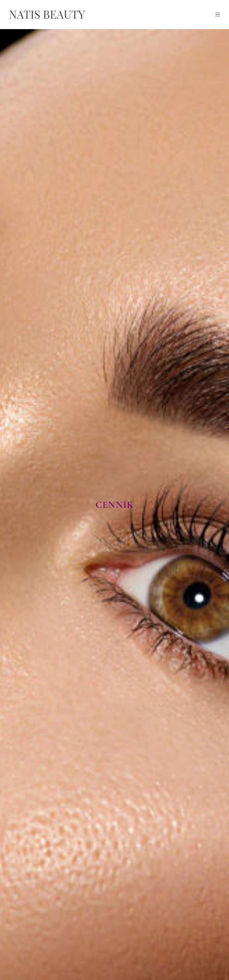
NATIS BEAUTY (47, 15)
